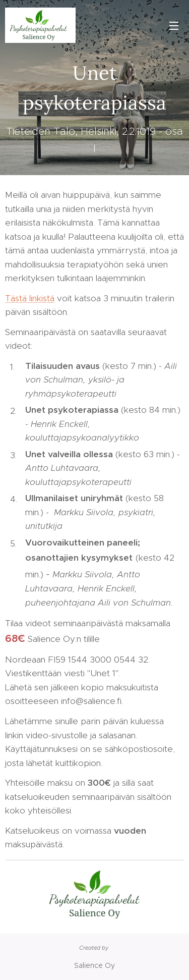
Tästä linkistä (30, 298)
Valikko (174, 26)
